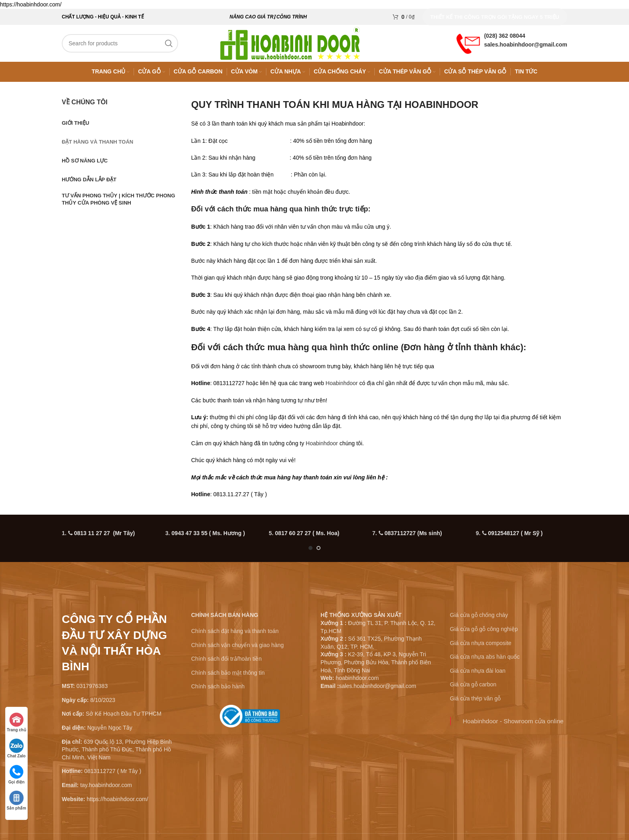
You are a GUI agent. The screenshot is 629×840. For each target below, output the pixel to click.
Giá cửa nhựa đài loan (478, 674)
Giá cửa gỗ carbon (473, 688)
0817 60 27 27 (307, 537)
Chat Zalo (17, 748)
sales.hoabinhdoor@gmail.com (526, 47)
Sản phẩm (17, 800)
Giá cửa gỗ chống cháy (479, 619)
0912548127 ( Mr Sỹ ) (515, 537)
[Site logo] (294, 45)
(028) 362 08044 (505, 37)
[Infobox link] (250, 723)
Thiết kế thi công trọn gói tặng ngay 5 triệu (495, 17)
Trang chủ (16, 722)
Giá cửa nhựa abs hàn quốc (485, 660)
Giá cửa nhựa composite (481, 647)
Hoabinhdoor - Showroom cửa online (513, 724)
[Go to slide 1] (310, 552)
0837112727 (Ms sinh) (413, 537)
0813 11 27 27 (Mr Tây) (104, 537)
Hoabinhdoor (342, 387)
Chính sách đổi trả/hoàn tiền (227, 662)
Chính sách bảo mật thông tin (228, 676)
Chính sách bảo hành (218, 690)
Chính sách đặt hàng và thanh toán (235, 635)
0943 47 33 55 (208, 537)
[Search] (120, 45)
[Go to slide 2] (319, 552)
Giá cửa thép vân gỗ (476, 702)
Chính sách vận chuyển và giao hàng (238, 649)
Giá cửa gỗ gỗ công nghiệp (484, 633)
